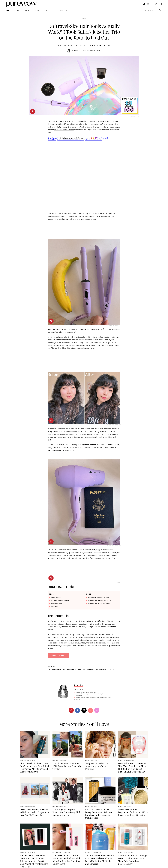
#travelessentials (103, 138)
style (17, 11)
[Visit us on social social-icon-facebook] (152, 4)
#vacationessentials (73, 140)
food (27, 11)
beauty (84, 19)
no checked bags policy (64, 130)
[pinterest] (33, 111)
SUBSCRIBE (149, 10)
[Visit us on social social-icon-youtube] (160, 4)
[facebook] (78, 710)
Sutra (119, 582)
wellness (50, 11)
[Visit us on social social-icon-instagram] (156, 4)
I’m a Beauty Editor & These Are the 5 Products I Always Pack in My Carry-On (81, 670)
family (38, 11)
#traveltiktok (52, 140)
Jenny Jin (77, 51)
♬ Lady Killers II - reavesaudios (91, 140)
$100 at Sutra (58, 656)
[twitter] (84, 710)
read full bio (77, 699)
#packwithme (61, 140)
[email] (97, 710)
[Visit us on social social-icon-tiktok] (144, 4)
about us (64, 11)
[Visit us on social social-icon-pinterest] (148, 4)
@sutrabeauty (52, 138)
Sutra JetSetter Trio (61, 587)
